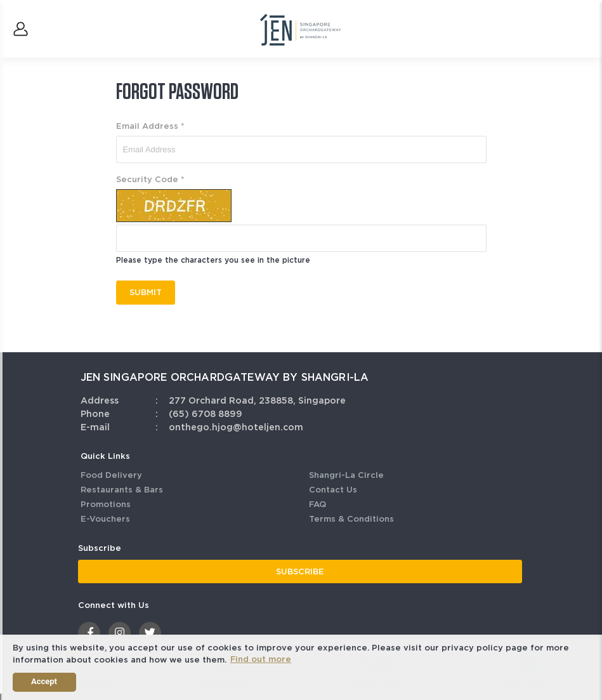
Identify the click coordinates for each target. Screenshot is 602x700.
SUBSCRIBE (300, 571)
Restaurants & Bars (122, 490)
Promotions (106, 504)
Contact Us (333, 490)
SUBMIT (146, 292)
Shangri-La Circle (346, 475)
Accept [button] (44, 681)
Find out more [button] (261, 659)
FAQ (317, 504)
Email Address (150, 126)
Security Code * (150, 179)
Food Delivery (111, 475)
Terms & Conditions (351, 519)
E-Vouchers (105, 519)
